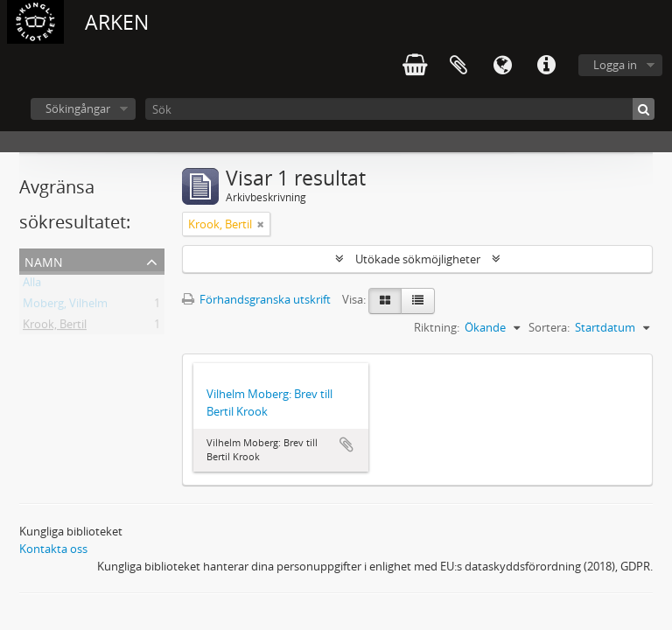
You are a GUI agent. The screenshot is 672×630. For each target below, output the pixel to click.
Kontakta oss (53, 549)
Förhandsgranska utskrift (256, 299)
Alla (32, 285)
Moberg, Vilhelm (65, 306)
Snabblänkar (546, 66)
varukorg (415, 66)
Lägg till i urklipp (346, 444)
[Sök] (400, 109)
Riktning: (437, 327)
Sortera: (549, 327)
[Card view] (385, 301)
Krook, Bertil (55, 327)
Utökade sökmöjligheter (418, 259)
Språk (502, 66)
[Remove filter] (261, 224)
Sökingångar (78, 108)
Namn (44, 260)
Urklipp (458, 66)
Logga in (615, 65)
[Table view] (418, 301)
